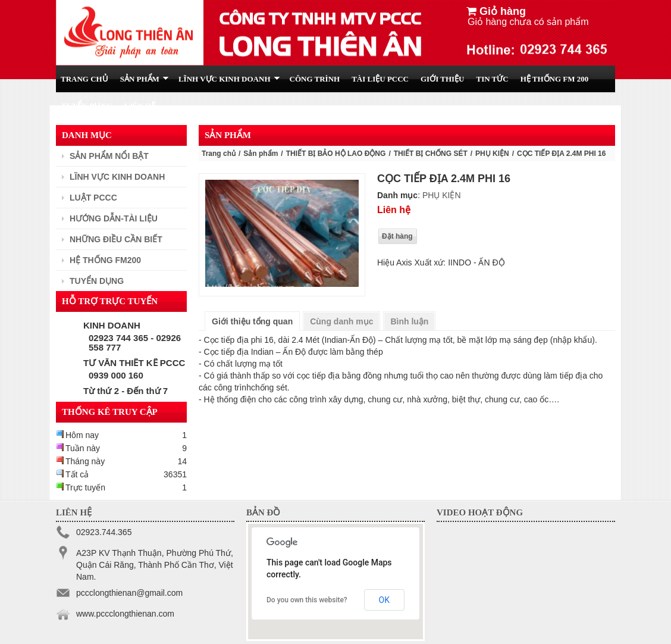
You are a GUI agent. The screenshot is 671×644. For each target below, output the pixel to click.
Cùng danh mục (341, 321)
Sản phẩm (261, 154)
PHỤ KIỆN (492, 154)
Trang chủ (219, 154)
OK (384, 600)
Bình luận (409, 321)
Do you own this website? (307, 600)
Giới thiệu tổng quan (252, 321)
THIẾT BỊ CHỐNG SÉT (431, 154)
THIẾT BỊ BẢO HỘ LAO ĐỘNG (336, 154)
